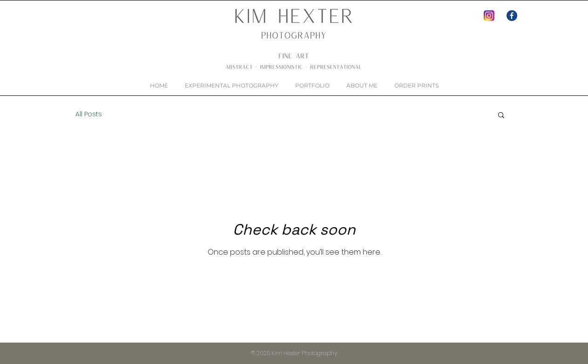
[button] (501, 116)
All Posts (89, 114)
